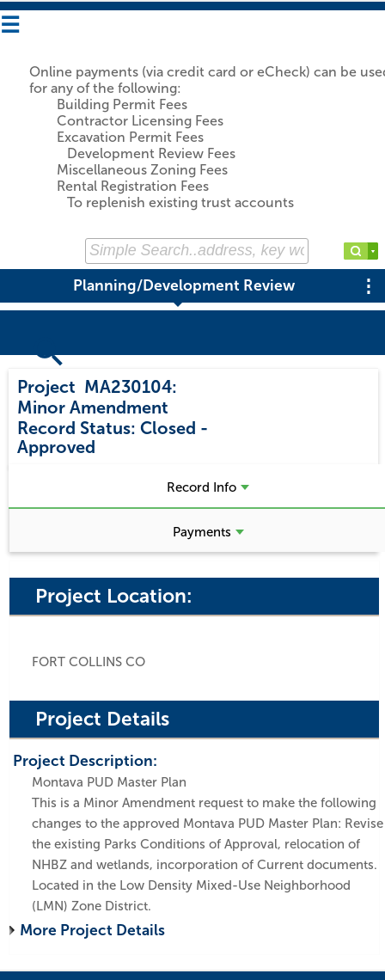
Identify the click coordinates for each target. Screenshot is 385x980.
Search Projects (75, 364)
